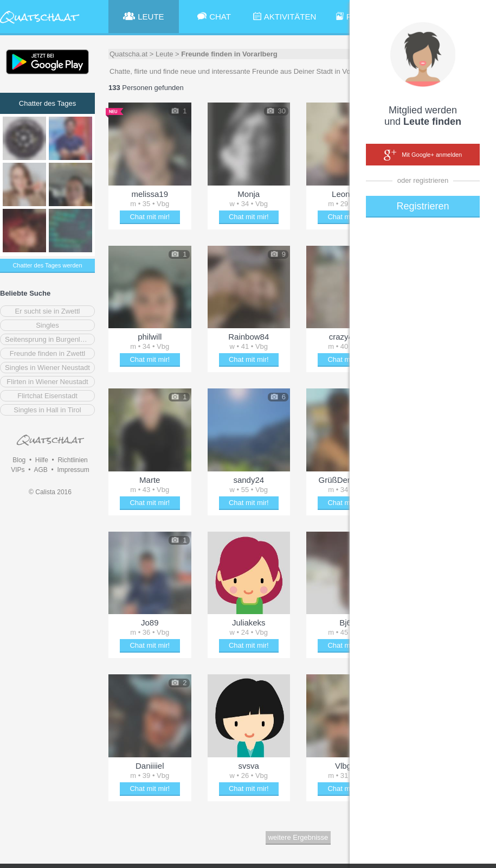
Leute (165, 54)
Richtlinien (72, 460)
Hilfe (42, 460)
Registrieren (423, 206)
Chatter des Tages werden (47, 265)
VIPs (18, 470)
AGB (40, 470)
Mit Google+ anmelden (423, 155)
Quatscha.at (128, 54)
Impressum (73, 470)
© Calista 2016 (50, 492)
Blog (19, 460)
